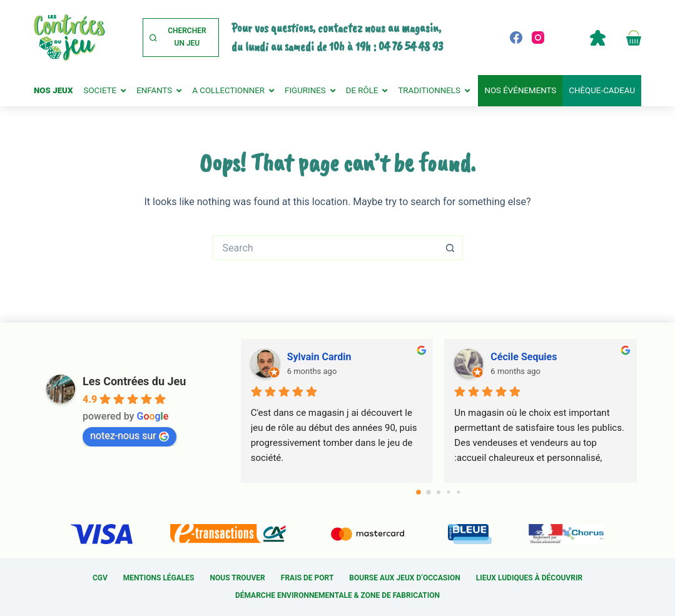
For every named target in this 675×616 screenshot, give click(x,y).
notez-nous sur (129, 436)
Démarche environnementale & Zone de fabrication (337, 595)
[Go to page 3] (449, 492)
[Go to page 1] (429, 492)
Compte (597, 38)
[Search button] (450, 248)
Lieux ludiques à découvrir (529, 578)
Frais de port (307, 578)
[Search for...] (325, 248)
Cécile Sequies (524, 357)
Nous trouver (238, 578)
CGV (100, 578)
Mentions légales (159, 578)
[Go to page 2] (439, 492)
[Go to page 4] (459, 492)
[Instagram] (538, 38)
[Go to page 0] (419, 492)
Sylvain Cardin (319, 357)
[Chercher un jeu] (181, 38)
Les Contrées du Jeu (134, 381)
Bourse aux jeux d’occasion (404, 578)
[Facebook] (516, 38)
